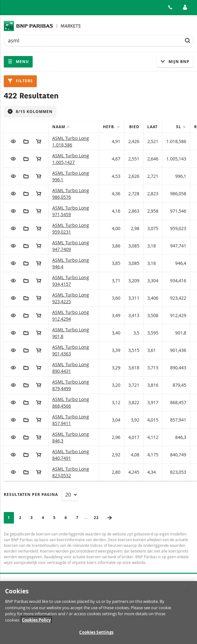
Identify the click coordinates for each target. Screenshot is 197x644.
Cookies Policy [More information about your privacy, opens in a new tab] (36, 623)
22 (98, 518)
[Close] (187, 594)
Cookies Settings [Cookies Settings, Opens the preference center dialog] (96, 635)
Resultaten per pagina (31, 494)
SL (179, 127)
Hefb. (110, 127)
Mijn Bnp (175, 62)
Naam (59, 127)
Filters (20, 81)
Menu (18, 62)
